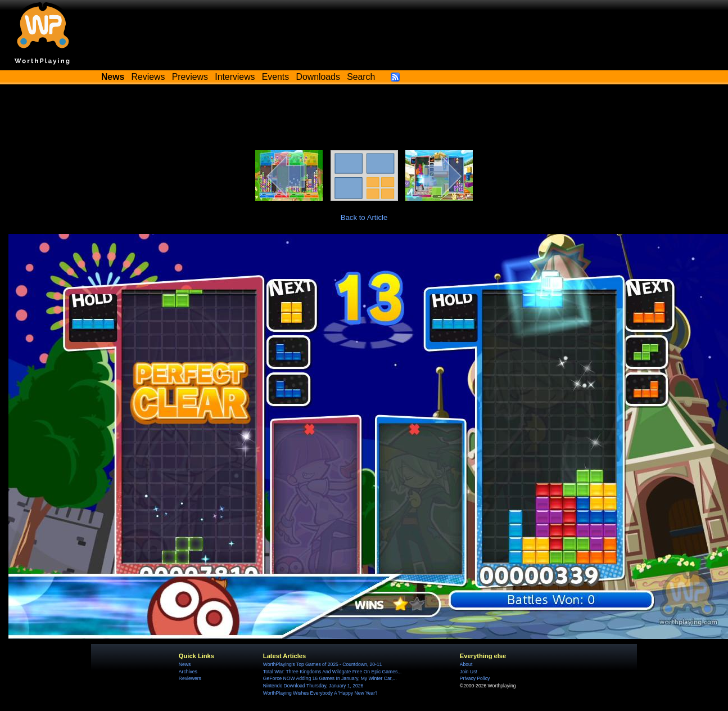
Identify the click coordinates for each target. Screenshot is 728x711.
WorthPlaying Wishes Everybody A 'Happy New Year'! (320, 693)
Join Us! (469, 672)
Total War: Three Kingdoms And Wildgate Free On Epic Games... (333, 672)
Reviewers (190, 678)
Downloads (318, 77)
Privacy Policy (475, 678)
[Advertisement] (364, 119)
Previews (190, 77)
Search (361, 77)
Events (275, 77)
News (185, 664)
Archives (188, 672)
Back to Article (364, 217)
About (466, 664)
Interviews (235, 77)
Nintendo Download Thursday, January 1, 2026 (313, 686)
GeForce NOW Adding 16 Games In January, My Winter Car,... (330, 678)
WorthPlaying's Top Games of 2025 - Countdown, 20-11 (323, 664)
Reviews (148, 77)
